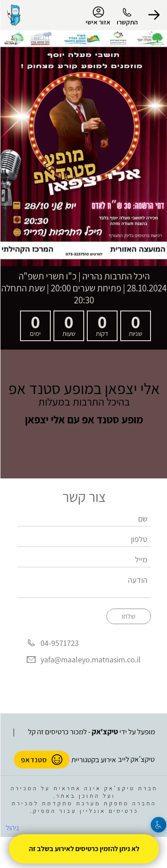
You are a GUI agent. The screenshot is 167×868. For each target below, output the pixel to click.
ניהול (12, 828)
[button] (154, 15)
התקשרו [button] (127, 22)
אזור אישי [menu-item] (98, 16)
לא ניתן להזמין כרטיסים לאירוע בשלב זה (84, 849)
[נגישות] (158, 825)
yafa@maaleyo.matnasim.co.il (90, 659)
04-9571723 (59, 643)
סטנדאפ (41, 760)
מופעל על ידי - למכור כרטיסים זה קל (91, 732)
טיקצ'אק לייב (136, 759)
